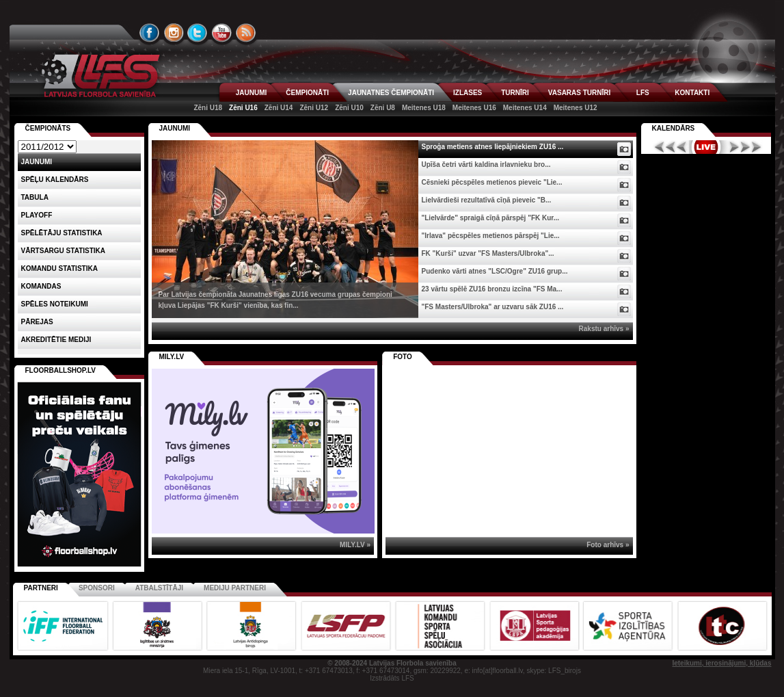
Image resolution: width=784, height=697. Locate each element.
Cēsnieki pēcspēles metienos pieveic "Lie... (492, 182)
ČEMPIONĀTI (307, 93)
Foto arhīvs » (608, 545)
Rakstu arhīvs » (604, 329)
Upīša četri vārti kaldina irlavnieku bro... (486, 165)
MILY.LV (172, 357)
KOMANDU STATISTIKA (59, 268)
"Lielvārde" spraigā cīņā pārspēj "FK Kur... (491, 218)
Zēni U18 (208, 108)
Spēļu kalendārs (55, 180)
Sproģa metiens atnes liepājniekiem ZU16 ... (493, 147)
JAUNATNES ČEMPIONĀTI (391, 93)
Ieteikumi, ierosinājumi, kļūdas (721, 663)
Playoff (37, 215)
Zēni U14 (279, 108)
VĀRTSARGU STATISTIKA (64, 251)
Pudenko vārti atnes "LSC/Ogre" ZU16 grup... (495, 271)
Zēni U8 (383, 108)
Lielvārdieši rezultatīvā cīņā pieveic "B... (487, 200)
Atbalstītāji (159, 588)
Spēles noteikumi (55, 304)
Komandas (41, 286)
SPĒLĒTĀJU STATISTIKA (62, 233)
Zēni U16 (243, 108)
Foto (403, 357)
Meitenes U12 (576, 108)
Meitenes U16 (474, 108)
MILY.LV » (355, 545)
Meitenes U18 (424, 108)
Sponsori (97, 588)
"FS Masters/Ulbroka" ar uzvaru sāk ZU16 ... (493, 307)
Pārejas (37, 322)
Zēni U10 (349, 108)
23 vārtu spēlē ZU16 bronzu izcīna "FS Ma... (492, 289)
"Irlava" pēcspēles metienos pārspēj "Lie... (491, 236)
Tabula (35, 197)
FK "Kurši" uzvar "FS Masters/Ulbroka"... (488, 253)
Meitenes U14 (525, 108)
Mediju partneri (235, 588)
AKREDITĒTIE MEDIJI (56, 340)
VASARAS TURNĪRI (579, 93)
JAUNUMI (252, 93)
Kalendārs (674, 128)
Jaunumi (175, 128)
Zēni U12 (314, 108)
